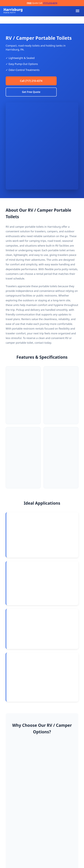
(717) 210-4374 (50, 3)
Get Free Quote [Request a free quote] (31, 93)
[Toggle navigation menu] (78, 11)
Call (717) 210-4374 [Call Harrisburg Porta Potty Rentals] (31, 81)
